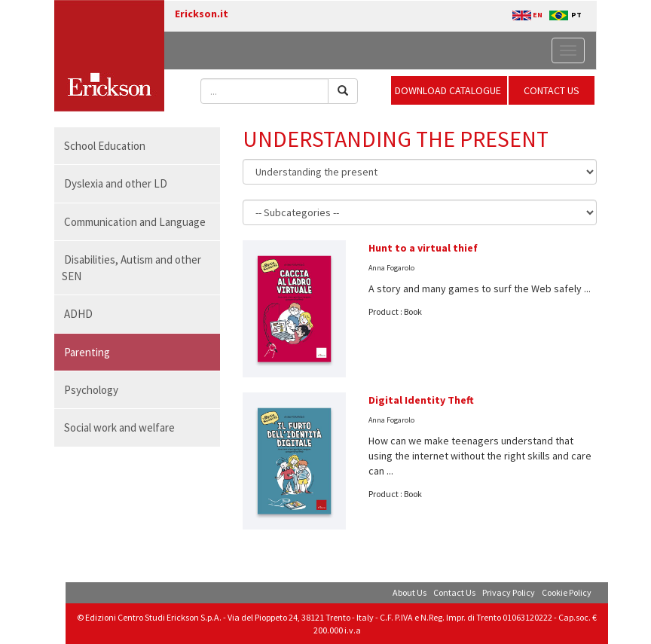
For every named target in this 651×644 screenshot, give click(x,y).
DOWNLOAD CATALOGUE (449, 90)
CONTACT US (552, 90)
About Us (410, 592)
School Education (105, 146)
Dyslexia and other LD (116, 183)
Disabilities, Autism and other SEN (131, 267)
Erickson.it (202, 14)
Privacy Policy (509, 592)
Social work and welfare (119, 427)
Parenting (87, 352)
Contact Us (454, 592)
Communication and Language (135, 222)
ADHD (78, 314)
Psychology (91, 390)
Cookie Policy (567, 592)
